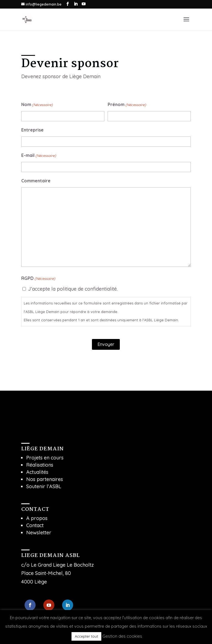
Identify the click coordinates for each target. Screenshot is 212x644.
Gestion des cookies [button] (122, 636)
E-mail (39, 156)
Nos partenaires (45, 479)
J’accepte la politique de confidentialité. (73, 289)
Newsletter (39, 533)
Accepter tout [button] (86, 636)
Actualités (37, 472)
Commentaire (36, 181)
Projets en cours (45, 458)
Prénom (127, 105)
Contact (35, 525)
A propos (37, 518)
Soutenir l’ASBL (44, 486)
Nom (37, 105)
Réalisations (40, 465)
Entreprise (32, 130)
